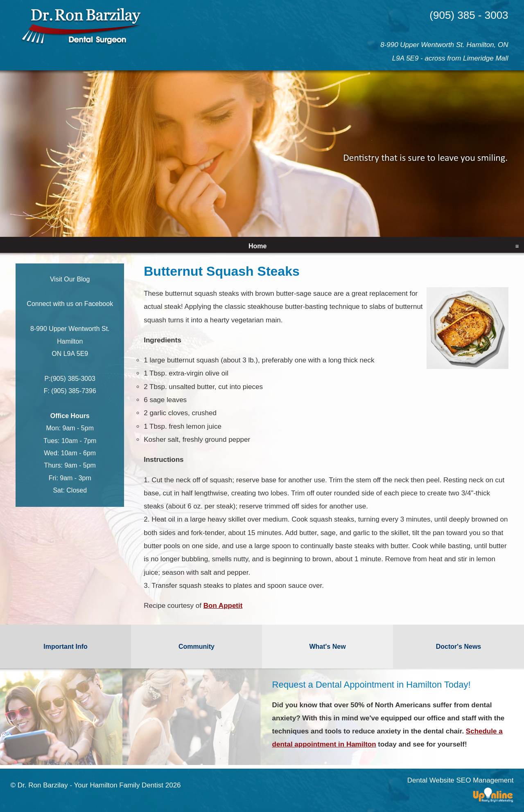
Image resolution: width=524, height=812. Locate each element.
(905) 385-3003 (73, 379)
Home (257, 246)
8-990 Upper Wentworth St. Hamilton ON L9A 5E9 (70, 341)
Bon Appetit (223, 606)
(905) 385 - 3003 (469, 15)
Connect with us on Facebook (70, 304)
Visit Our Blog (70, 279)
